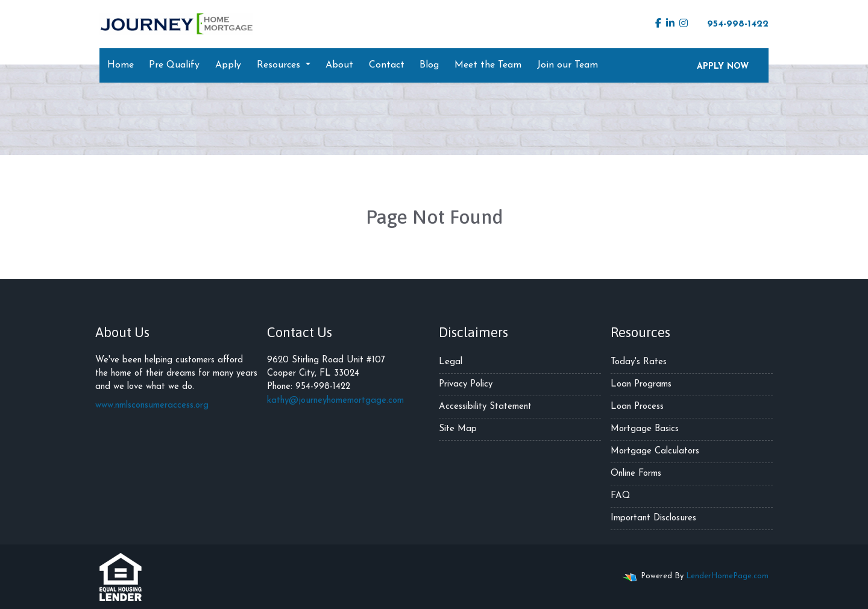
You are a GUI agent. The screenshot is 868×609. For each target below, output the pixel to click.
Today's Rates (639, 362)
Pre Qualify (174, 65)
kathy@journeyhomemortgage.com (335, 401)
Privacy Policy (466, 384)
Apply (228, 65)
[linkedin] (670, 24)
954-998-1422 (732, 24)
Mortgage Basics (645, 429)
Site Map (458, 429)
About (339, 65)
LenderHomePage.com (727, 576)
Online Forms (636, 474)
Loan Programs (641, 384)
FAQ (620, 496)
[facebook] (658, 24)
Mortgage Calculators (655, 451)
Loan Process (637, 407)
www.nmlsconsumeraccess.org (152, 405)
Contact (387, 65)
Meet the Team (488, 65)
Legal (451, 362)
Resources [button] (280, 65)
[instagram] (684, 24)
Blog (429, 65)
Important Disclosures (653, 518)
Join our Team (568, 65)
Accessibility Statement (485, 407)
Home (121, 65)
